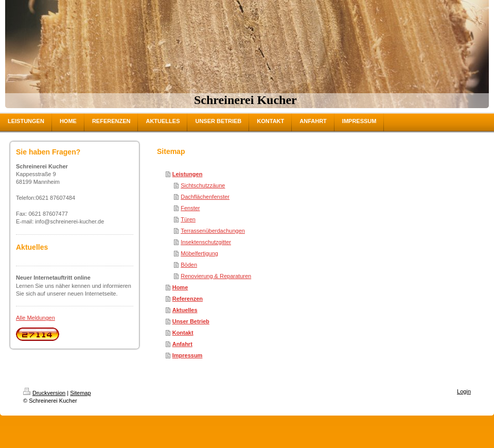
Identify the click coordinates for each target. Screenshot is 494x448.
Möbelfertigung (199, 253)
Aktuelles (185, 310)
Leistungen (188, 174)
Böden (189, 265)
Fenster (190, 208)
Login (464, 391)
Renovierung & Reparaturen (216, 276)
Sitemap (80, 393)
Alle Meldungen (36, 318)
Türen (188, 219)
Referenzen (188, 299)
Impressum (188, 355)
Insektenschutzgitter (206, 242)
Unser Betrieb (191, 321)
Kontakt (183, 333)
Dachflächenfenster (205, 197)
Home (180, 287)
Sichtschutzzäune (203, 185)
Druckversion (44, 393)
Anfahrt (182, 344)
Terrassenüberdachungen (213, 231)
